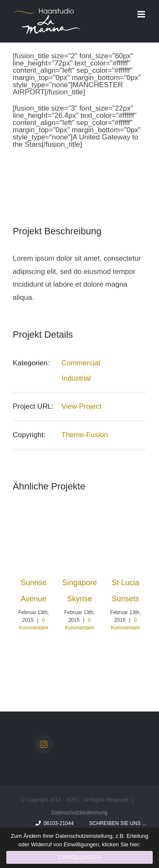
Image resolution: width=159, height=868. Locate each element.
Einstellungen (79, 857)
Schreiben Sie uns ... (116, 823)
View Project (81, 406)
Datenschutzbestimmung (79, 813)
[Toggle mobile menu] (142, 14)
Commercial (81, 363)
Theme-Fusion (85, 435)
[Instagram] (44, 744)
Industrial (76, 378)
